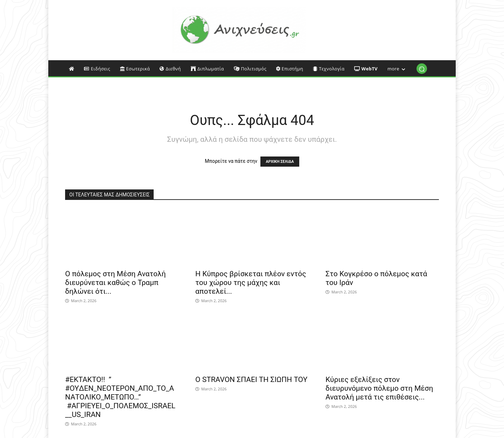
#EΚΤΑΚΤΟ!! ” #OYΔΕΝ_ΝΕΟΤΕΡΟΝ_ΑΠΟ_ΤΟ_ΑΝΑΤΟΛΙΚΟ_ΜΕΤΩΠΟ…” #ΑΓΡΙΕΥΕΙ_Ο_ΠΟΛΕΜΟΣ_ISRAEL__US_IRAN (120, 397)
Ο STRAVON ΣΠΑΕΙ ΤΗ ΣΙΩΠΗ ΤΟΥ (251, 380)
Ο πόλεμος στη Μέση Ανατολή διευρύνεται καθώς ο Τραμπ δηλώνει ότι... (115, 283)
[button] (422, 69)
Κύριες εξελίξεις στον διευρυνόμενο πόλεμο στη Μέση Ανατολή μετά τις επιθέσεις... (379, 388)
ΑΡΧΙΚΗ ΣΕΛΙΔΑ (280, 162)
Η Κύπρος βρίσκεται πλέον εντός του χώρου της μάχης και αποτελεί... (251, 283)
